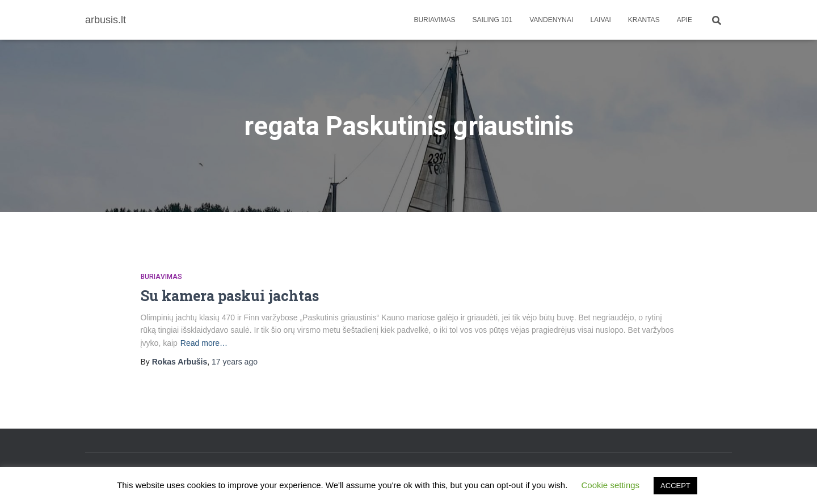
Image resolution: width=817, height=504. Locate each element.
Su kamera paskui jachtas (230, 296)
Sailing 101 (493, 20)
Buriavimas (434, 20)
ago (235, 362)
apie (685, 20)
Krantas (644, 20)
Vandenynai (551, 20)
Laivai (600, 20)
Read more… (204, 343)
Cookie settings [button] (611, 485)
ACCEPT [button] (675, 486)
